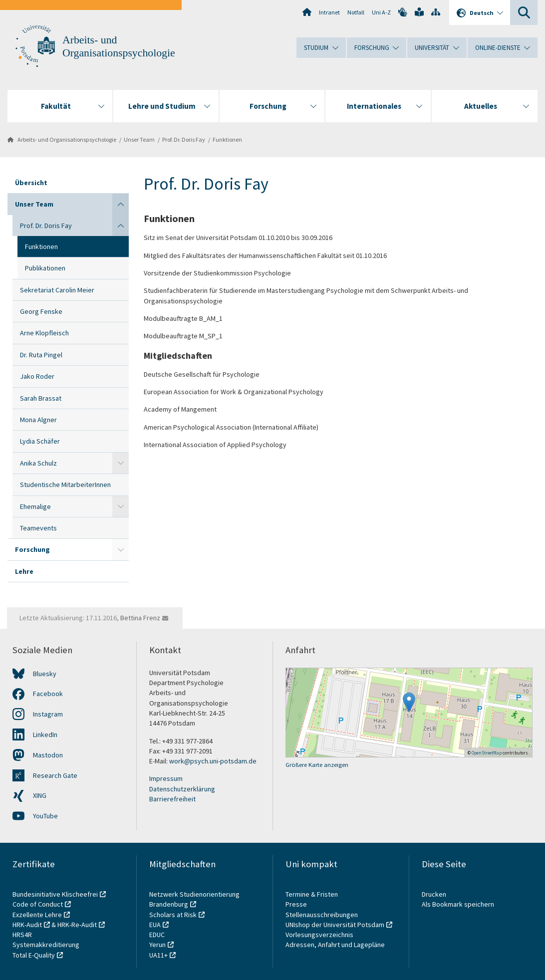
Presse (297, 904)
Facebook (48, 694)
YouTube (45, 816)
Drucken (434, 894)
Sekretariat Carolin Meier (57, 290)
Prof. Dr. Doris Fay (184, 139)
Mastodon (48, 755)
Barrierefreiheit (172, 799)
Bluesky (45, 674)
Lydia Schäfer (40, 441)
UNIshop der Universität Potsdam (335, 925)
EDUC (157, 935)
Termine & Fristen (312, 894)
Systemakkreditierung (46, 945)
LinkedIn (45, 735)
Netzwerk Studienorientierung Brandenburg (194, 899)
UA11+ (158, 955)
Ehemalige (35, 506)
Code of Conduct (38, 904)
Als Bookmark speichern (458, 904)
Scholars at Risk (173, 915)
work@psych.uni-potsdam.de (213, 761)
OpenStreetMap (487, 753)
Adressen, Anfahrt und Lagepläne (335, 945)
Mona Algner (38, 420)
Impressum (166, 778)
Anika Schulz (38, 463)
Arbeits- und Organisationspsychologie (67, 139)
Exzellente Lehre (37, 915)
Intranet (329, 12)
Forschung (32, 549)
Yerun (157, 945)
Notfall (356, 12)
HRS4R (22, 935)
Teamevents (38, 528)
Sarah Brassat (41, 398)
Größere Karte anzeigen (317, 765)
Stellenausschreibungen (322, 915)
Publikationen (45, 268)
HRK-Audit (27, 925)
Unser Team (139, 139)
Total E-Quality (34, 955)
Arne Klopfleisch (44, 333)
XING (40, 795)
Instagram (48, 714)
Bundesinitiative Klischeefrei (55, 894)
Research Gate (55, 775)
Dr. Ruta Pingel (41, 355)
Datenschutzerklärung (182, 789)
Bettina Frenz (140, 618)
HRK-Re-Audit (77, 925)
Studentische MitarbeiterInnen (65, 485)
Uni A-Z (381, 12)
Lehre (24, 571)
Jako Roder (37, 376)
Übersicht (31, 183)
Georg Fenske (41, 311)
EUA (155, 925)
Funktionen (227, 139)
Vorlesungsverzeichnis (320, 935)
